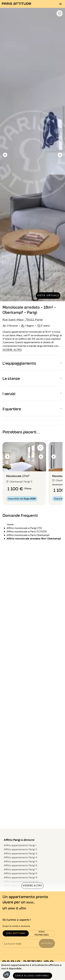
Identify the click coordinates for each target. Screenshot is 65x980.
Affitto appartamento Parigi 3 (20, 853)
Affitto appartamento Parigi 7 (20, 869)
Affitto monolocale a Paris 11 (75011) (27, 532)
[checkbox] (60, 13)
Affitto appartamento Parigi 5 (20, 861)
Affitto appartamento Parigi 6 (20, 865)
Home (10, 524)
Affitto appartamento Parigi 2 (20, 849)
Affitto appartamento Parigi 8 (20, 873)
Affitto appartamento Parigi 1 (20, 845)
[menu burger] (60, 4)
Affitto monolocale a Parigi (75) (24, 528)
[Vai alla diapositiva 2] (24, 465)
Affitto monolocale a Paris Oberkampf (28, 535)
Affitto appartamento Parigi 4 (20, 857)
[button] (7, 975)
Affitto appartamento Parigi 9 (20, 877)
